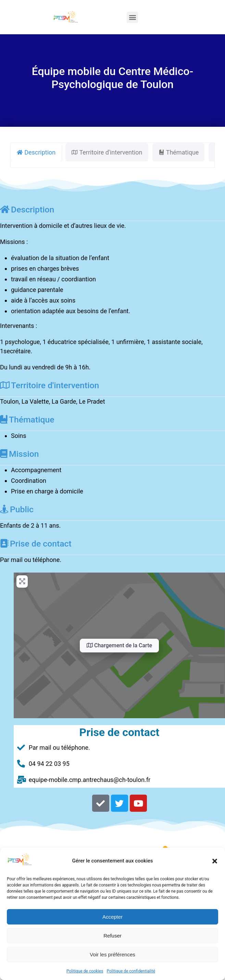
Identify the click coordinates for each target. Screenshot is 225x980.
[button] (215, 861)
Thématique (27, 420)
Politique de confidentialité (131, 971)
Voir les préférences (112, 954)
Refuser (112, 936)
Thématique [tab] (179, 152)
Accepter (112, 917)
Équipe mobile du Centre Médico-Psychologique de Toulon (112, 78)
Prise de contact (36, 544)
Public (17, 509)
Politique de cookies (85, 971)
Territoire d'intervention (49, 385)
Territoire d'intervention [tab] (107, 152)
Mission (20, 454)
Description (27, 210)
